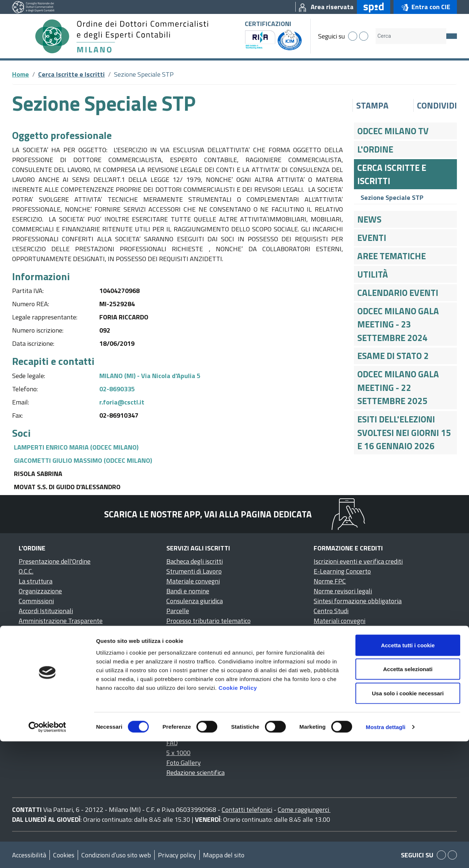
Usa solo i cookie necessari (408, 820)
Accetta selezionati (408, 796)
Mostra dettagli (385, 854)
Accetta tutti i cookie (408, 772)
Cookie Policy (238, 814)
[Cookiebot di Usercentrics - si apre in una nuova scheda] (47, 854)
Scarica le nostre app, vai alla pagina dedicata (208, 514)
